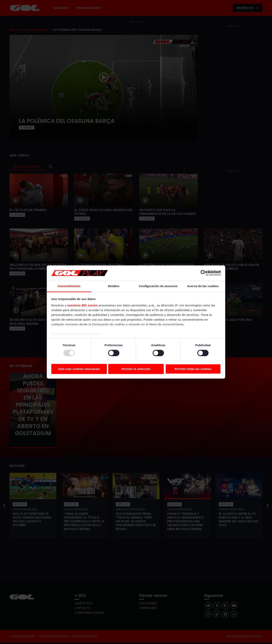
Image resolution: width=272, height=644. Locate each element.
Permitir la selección (136, 369)
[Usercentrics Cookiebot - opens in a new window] (204, 273)
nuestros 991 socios (83, 305)
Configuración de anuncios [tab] (158, 286)
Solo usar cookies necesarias (79, 369)
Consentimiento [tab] (69, 286)
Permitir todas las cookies (193, 369)
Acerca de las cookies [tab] (203, 286)
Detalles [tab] (114, 286)
